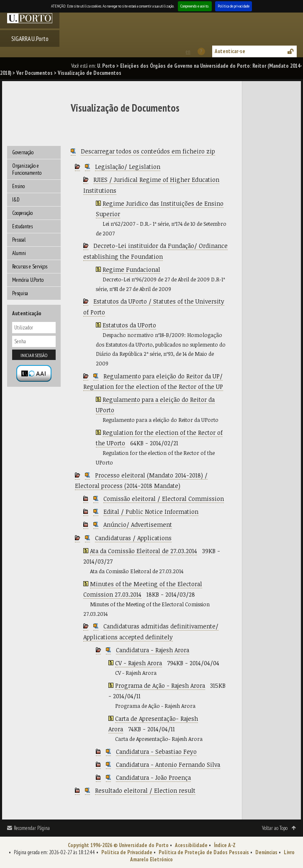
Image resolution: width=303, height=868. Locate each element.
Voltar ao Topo (275, 828)
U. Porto (106, 66)
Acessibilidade (191, 845)
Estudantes (22, 226)
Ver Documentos (35, 73)
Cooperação (22, 213)
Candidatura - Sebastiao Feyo (156, 752)
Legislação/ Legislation (128, 167)
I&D (16, 200)
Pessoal (19, 240)
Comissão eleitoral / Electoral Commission (164, 499)
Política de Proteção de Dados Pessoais (204, 852)
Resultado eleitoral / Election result (145, 790)
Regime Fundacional (131, 269)
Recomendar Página (32, 828)
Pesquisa (20, 293)
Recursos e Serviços (30, 267)
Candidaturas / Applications (133, 538)
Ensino (18, 186)
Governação (23, 152)
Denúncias (266, 852)
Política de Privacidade (127, 852)
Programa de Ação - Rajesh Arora (160, 685)
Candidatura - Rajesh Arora (153, 650)
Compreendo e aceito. (195, 6)
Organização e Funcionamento (27, 169)
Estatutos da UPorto (129, 325)
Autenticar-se (230, 51)
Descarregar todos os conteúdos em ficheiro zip (148, 151)
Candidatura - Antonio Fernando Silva (168, 765)
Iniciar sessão (34, 355)
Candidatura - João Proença (153, 777)
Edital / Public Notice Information (151, 512)
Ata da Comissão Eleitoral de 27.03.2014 (144, 551)
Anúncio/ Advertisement (138, 525)
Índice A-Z (225, 845)
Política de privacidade (234, 6)
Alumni (19, 253)
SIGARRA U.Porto (30, 38)
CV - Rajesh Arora (139, 663)
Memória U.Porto (28, 280)
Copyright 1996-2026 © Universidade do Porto (118, 845)
